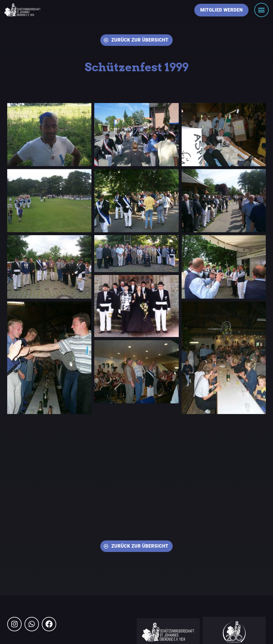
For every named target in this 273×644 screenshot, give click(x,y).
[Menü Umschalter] (261, 10)
